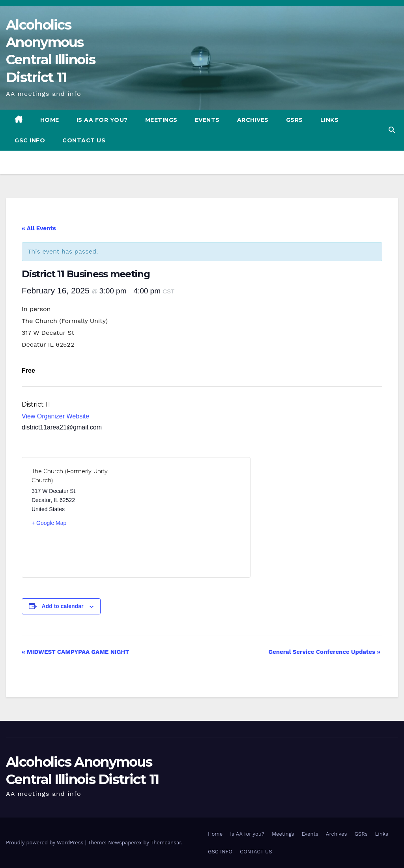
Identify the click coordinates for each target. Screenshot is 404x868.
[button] (392, 130)
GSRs (295, 120)
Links (330, 120)
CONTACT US (84, 140)
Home (50, 120)
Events (207, 120)
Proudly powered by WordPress (46, 843)
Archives (253, 120)
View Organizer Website (55, 416)
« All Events (39, 228)
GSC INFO (30, 140)
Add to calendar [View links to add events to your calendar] (63, 606)
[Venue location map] (188, 517)
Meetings (161, 120)
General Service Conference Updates (324, 652)
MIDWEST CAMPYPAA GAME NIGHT (75, 652)
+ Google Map (49, 523)
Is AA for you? (102, 120)
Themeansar (166, 843)
